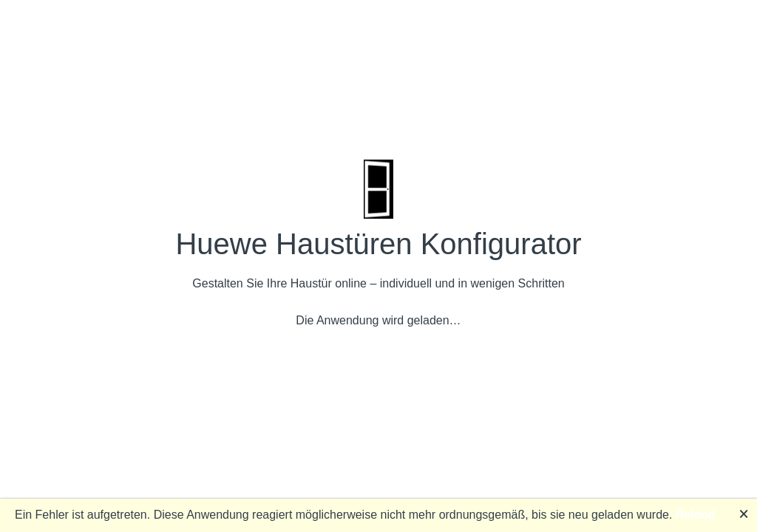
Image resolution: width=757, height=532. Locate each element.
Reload (695, 515)
